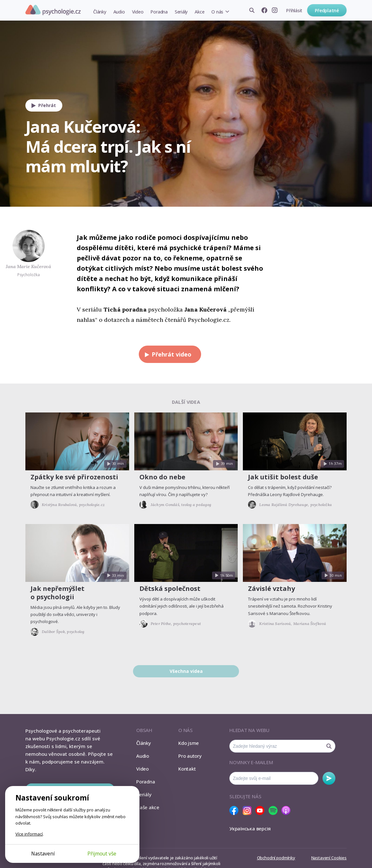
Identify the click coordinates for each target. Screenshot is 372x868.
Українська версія (250, 828)
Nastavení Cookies (329, 858)
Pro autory (190, 756)
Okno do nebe (162, 477)
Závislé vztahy (271, 588)
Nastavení (43, 854)
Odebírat (329, 778)
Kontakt (187, 769)
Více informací (29, 834)
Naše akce (148, 807)
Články (100, 12)
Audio (119, 12)
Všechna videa (186, 671)
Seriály (181, 12)
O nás (217, 12)
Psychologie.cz (53, 10)
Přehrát (42, 105)
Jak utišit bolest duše (283, 477)
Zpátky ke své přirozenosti (74, 477)
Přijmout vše (102, 854)
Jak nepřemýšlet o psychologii (58, 593)
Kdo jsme (189, 743)
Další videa (186, 402)
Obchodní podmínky (276, 858)
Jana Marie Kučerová (28, 267)
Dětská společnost (170, 588)
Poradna (159, 12)
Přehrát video (167, 354)
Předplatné (327, 10)
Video (138, 12)
